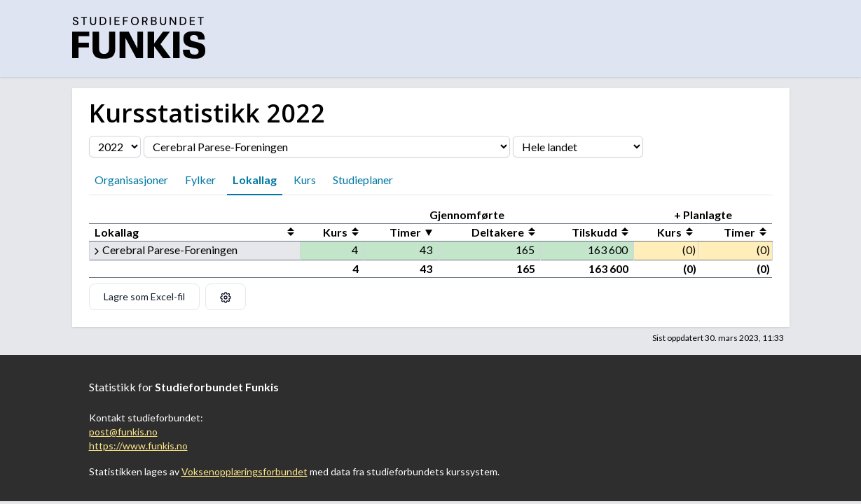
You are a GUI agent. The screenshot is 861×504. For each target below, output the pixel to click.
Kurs (305, 180)
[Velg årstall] (115, 147)
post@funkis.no (123, 432)
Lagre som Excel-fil (144, 296)
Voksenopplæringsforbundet (244, 471)
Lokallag (255, 180)
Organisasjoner (131, 180)
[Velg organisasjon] (327, 147)
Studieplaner (363, 180)
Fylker (200, 180)
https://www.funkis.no (138, 446)
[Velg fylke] (578, 147)
